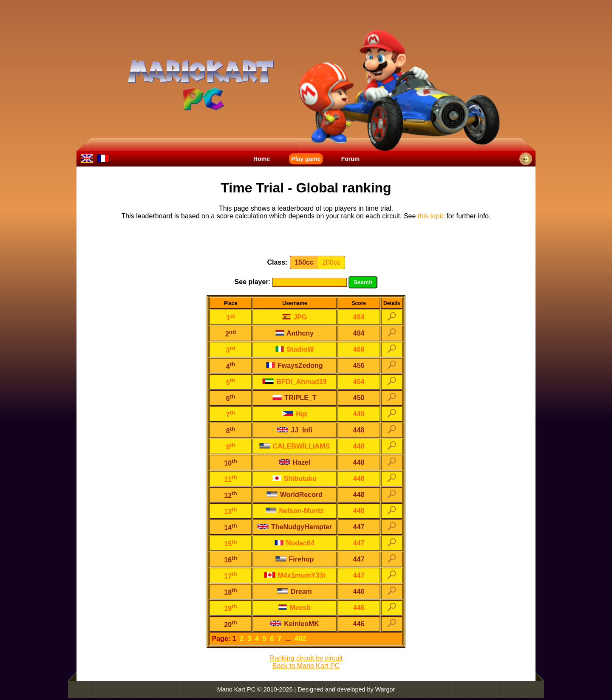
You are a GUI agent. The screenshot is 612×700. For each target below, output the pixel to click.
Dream (295, 591)
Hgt (295, 414)
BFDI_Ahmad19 (295, 382)
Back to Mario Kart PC (306, 666)
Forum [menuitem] (351, 159)
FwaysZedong (295, 366)
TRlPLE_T (295, 398)
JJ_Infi (295, 430)
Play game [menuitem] (306, 159)
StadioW (295, 349)
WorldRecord (295, 495)
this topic (431, 216)
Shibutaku (295, 478)
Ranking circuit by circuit (306, 658)
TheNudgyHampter (295, 527)
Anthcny (295, 333)
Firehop (295, 559)
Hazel (295, 462)
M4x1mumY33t (295, 575)
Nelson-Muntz (295, 511)
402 (300, 639)
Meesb (295, 608)
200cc (331, 262)
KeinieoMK (295, 624)
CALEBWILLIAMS (295, 446)
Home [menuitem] (262, 159)
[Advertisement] (306, 240)
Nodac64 (295, 543)
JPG (295, 317)
